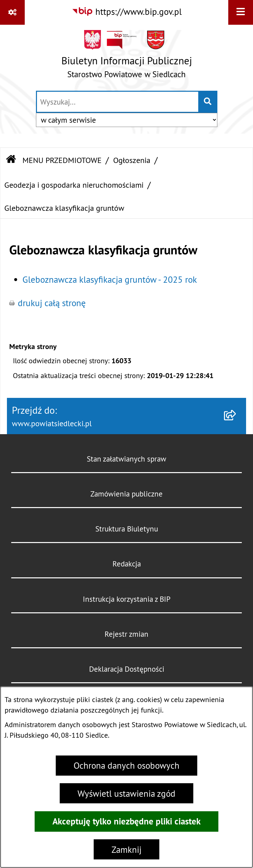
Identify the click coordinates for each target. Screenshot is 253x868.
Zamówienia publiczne (127, 494)
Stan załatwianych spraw (127, 459)
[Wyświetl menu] (241, 12)
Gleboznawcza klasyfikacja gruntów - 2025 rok (110, 279)
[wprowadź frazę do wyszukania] (118, 102)
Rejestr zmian (127, 634)
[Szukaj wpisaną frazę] (208, 102)
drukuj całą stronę (52, 303)
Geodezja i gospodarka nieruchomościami (74, 185)
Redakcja (127, 564)
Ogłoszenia (132, 160)
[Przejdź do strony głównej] (127, 57)
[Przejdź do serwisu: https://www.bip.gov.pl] (127, 12)
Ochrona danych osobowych (127, 765)
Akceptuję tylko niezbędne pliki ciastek (127, 821)
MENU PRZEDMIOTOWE (62, 160)
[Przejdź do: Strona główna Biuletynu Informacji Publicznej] (11, 160)
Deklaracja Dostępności (127, 669)
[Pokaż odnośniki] (12, 12)
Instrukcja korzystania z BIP (127, 599)
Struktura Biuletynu (127, 529)
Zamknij (127, 850)
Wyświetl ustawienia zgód (127, 793)
